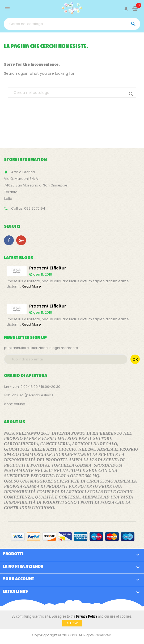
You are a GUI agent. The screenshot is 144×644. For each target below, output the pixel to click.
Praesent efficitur (48, 268)
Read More (31, 286)
